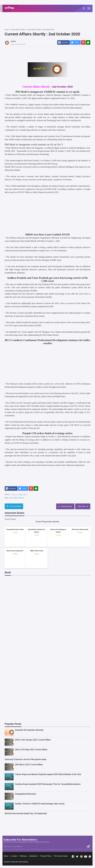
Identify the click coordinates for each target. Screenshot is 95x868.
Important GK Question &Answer (29, 730)
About (6, 856)
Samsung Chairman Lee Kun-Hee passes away (26, 759)
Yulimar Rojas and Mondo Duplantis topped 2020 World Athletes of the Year (48, 774)
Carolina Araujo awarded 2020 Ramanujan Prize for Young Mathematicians (48, 784)
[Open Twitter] (77, 856)
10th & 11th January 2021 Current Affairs (33, 740)
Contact (14, 856)
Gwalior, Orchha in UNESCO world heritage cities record (40, 804)
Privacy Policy (46, 856)
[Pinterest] (83, 42)
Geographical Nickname (25, 794)
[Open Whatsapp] (90, 856)
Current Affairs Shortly (16, 498)
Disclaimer (33, 856)
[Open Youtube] (86, 856)
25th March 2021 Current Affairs (29, 765)
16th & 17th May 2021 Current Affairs (31, 750)
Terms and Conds (61, 856)
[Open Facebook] (73, 856)
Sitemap (23, 856)
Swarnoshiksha (23, 862)
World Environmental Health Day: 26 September (26, 813)
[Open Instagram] (81, 856)
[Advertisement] (50, 20)
